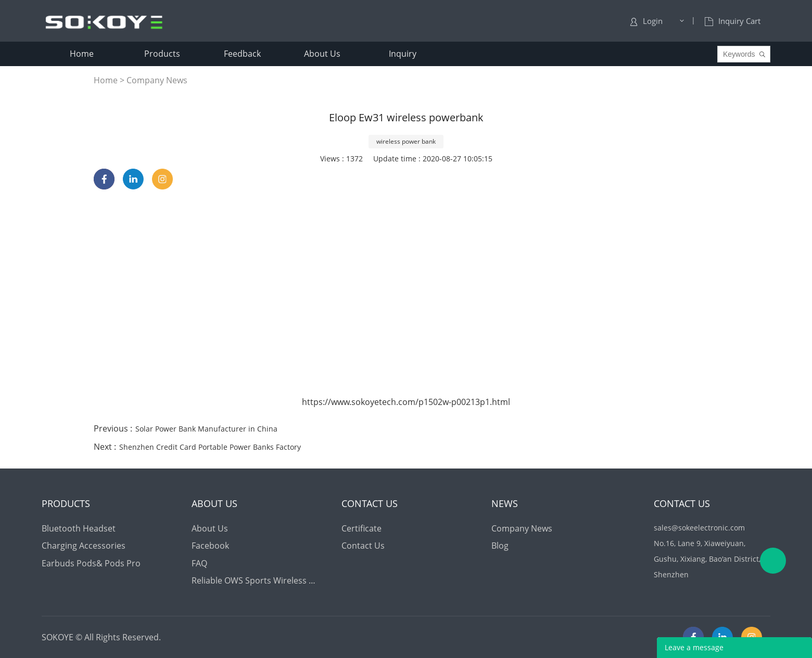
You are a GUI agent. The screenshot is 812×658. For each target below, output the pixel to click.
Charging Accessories (84, 546)
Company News (157, 80)
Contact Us (363, 546)
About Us (210, 528)
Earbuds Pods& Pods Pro (91, 563)
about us (322, 54)
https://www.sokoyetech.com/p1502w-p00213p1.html (406, 402)
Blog (500, 546)
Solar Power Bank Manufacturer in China (206, 429)
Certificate (361, 528)
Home (106, 80)
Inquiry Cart (733, 21)
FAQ (199, 563)
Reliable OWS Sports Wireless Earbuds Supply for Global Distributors (256, 580)
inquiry (403, 54)
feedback (242, 54)
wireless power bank (406, 141)
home (82, 54)
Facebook (210, 546)
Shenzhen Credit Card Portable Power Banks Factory (210, 447)
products (162, 54)
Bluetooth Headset (79, 528)
